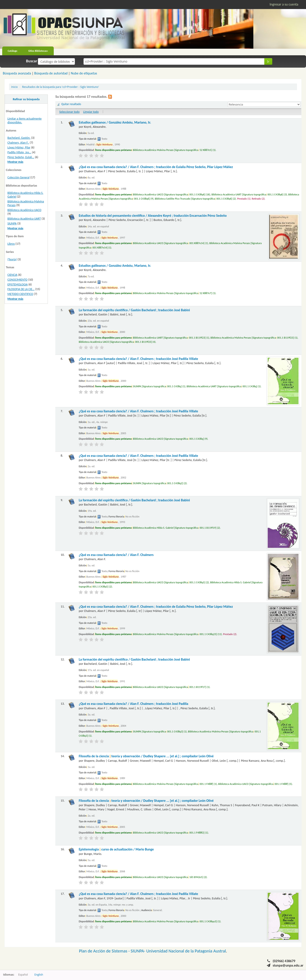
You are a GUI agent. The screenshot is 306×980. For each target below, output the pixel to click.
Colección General (19, 177)
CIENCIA (12, 275)
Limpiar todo (91, 112)
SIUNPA (12, 223)
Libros (11, 244)
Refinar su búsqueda (26, 99)
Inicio (14, 87)
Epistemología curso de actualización (116, 849)
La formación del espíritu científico (134, 310)
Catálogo (13, 51)
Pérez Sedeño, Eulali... (21, 157)
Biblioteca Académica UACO (24, 210)
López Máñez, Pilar (19, 147)
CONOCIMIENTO (18, 280)
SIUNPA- (138, 951)
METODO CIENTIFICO (20, 294)
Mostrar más (15, 162)
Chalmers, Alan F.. (18, 143)
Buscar (32, 61)
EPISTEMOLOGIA (18, 284)
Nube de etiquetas (84, 73)
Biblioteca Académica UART (24, 219)
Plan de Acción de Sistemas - (105, 951)
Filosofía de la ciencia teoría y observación (146, 756)
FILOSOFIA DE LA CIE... (21, 289)
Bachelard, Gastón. (19, 138)
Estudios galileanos (115, 122)
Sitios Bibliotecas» (38, 51)
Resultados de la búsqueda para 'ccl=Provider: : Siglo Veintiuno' (60, 87)
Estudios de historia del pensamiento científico (153, 216)
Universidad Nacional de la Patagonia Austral (186, 951)
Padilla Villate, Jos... (19, 152)
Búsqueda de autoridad (51, 73)
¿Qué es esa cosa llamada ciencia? (156, 167)
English (39, 974)
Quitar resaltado (71, 104)
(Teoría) (12, 259)
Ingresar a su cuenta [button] (284, 4)
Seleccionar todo (69, 112)
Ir (268, 61)
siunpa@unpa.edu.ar (288, 965)
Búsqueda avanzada (17, 73)
